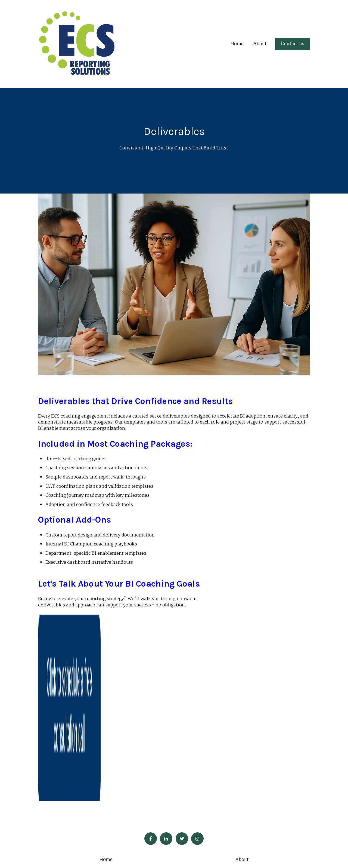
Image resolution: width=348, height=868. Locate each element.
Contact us (293, 44)
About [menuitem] (242, 689)
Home (237, 44)
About (260, 44)
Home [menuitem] (106, 689)
